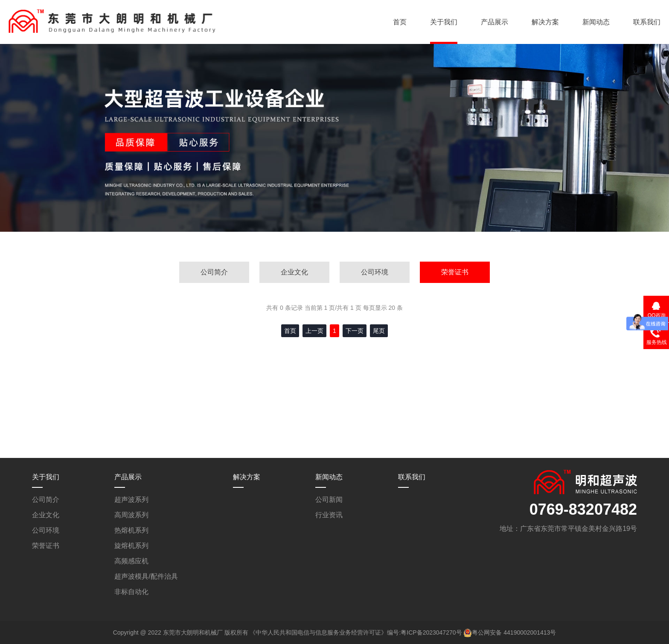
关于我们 (444, 22)
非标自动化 (131, 592)
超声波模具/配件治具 (146, 576)
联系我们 (647, 22)
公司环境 (375, 272)
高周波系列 (131, 515)
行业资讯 (329, 515)
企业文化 (294, 272)
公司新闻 (329, 500)
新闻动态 (596, 22)
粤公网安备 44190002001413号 (514, 632)
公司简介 (214, 272)
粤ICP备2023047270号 (431, 632)
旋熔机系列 (131, 546)
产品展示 (494, 22)
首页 (400, 22)
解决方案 (545, 22)
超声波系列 (131, 500)
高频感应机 (131, 561)
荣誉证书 (455, 272)
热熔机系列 (131, 530)
